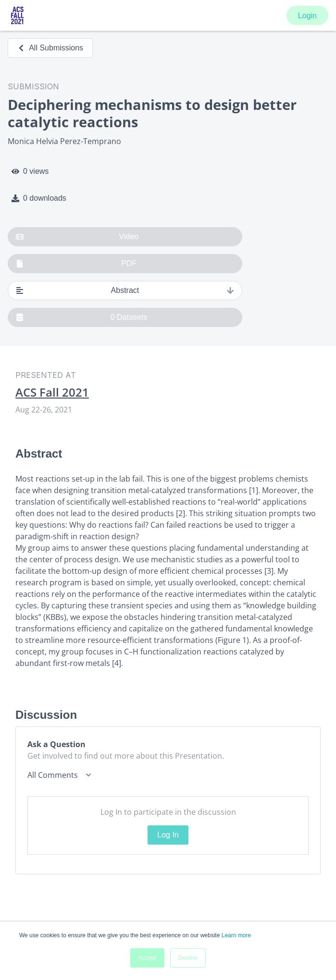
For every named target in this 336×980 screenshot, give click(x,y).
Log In (168, 835)
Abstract (125, 290)
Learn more (236, 935)
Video (77, 237)
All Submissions (50, 48)
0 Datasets (81, 317)
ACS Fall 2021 (52, 392)
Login (307, 16)
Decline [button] (188, 958)
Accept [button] (147, 958)
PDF (76, 264)
